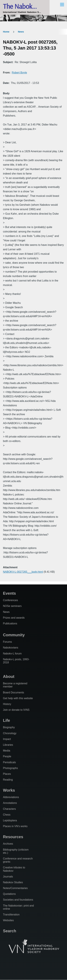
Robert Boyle (19, 73)
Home (6, 32)
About (9, 676)
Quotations (9, 894)
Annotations (10, 803)
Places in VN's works (15, 826)
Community (14, 635)
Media (7, 751)
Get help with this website (18, 698)
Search (10, 931)
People (7, 756)
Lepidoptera (10, 820)
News (21, 32)
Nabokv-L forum (12, 654)
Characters (9, 809)
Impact (7, 739)
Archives (8, 844)
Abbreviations (11, 797)
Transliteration (11, 915)
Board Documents (13, 692)
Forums (7, 642)
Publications (10, 623)
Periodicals (9, 762)
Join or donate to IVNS (16, 710)
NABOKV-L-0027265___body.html (23, 572)
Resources (13, 837)
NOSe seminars (12, 606)
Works (9, 790)
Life (7, 720)
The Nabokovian (25, 6)
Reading (8, 780)
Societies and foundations (18, 900)
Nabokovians (11, 648)
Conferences (10, 600)
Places (7, 774)
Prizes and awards (14, 618)
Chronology (10, 733)
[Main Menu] (62, 4)
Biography (9, 727)
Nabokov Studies (13, 882)
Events (9, 593)
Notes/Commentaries (15, 888)
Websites (8, 920)
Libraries (8, 745)
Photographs (10, 768)
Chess (7, 815)
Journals (8, 877)
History (7, 704)
